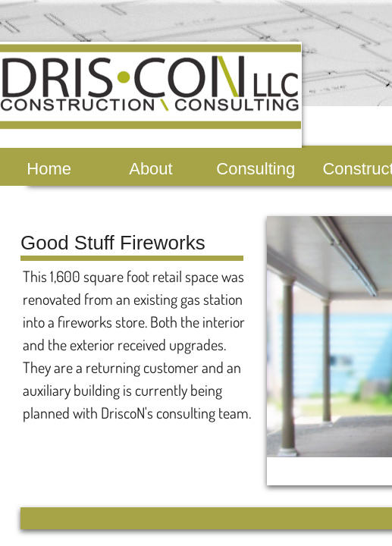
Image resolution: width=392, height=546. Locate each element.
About (151, 169)
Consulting (256, 169)
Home (49, 169)
